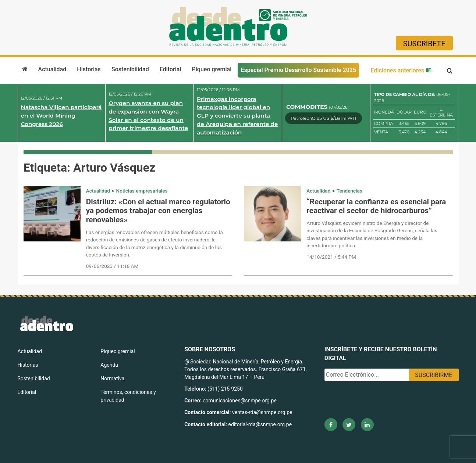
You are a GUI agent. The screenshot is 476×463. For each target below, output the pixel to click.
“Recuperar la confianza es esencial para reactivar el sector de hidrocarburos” (376, 206)
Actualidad (52, 69)
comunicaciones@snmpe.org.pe (240, 401)
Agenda (109, 365)
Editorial (170, 69)
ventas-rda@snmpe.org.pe (262, 412)
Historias (89, 69)
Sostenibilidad (130, 69)
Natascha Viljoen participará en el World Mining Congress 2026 (61, 116)
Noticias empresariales (142, 191)
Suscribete (424, 44)
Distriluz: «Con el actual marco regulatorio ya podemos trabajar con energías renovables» (158, 211)
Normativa (112, 378)
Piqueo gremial (212, 69)
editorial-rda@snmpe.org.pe (260, 424)
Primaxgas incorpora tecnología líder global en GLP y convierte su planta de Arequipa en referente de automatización (237, 116)
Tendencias (349, 191)
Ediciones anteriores (401, 70)
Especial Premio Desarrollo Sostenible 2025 (298, 70)
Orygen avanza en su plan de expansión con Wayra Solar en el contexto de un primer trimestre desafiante (148, 116)
